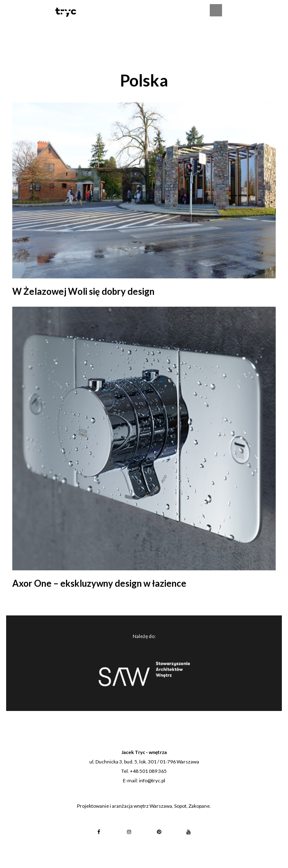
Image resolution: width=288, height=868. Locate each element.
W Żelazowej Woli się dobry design (83, 291)
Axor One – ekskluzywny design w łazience (99, 583)
